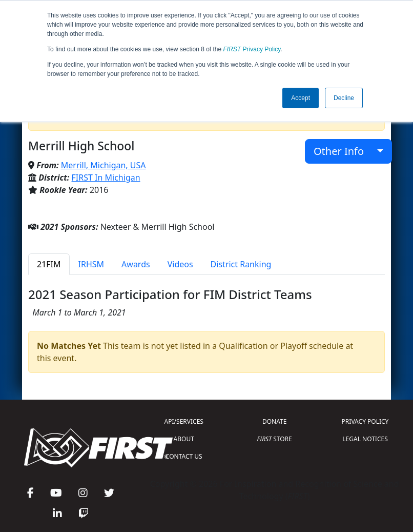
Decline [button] (344, 98)
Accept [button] (301, 98)
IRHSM (91, 264)
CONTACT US (184, 456)
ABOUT (184, 439)
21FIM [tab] (49, 264)
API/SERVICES (184, 421)
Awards (136, 264)
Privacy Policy (252, 49)
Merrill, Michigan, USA (104, 165)
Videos (180, 264)
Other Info (344, 151)
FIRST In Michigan (106, 178)
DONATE (274, 421)
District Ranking (241, 264)
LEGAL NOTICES (365, 439)
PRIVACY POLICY (365, 421)
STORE (275, 439)
